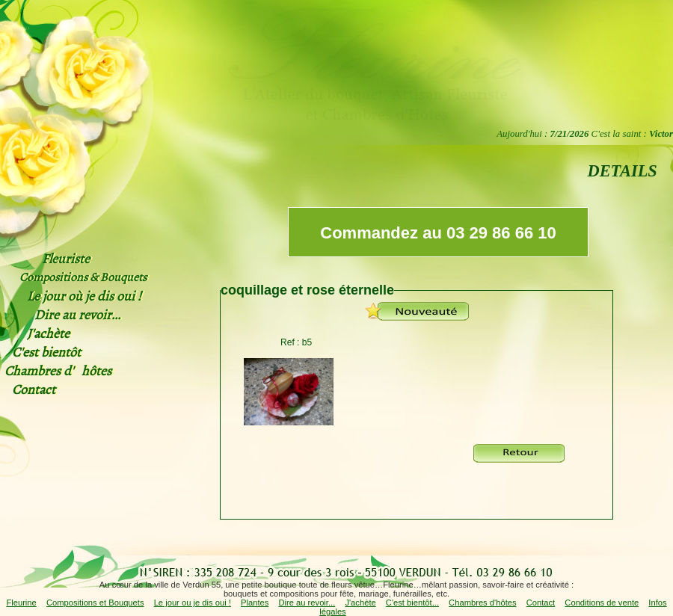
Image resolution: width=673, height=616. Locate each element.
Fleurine (21, 603)
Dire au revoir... (307, 603)
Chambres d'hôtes (482, 603)
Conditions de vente (602, 603)
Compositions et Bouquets (95, 603)
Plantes (255, 603)
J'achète (360, 603)
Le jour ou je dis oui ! (193, 603)
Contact (541, 603)
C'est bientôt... (412, 603)
